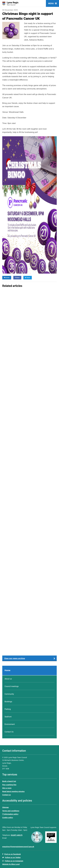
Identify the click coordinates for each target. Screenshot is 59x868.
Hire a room (7, 788)
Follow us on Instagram (14, 861)
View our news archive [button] (15, 658)
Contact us (7, 795)
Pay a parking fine (9, 785)
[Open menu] (52, 3)
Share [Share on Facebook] (17, 278)
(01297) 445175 (17, 835)
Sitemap (5, 807)
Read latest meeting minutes (13, 791)
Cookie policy (8, 818)
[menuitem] (29, 671)
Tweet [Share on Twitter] (28, 278)
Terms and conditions (11, 811)
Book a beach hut (9, 781)
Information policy (10, 814)
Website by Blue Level (11, 864)
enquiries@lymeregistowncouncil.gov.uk (18, 847)
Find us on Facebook (12, 854)
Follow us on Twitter (13, 857)
